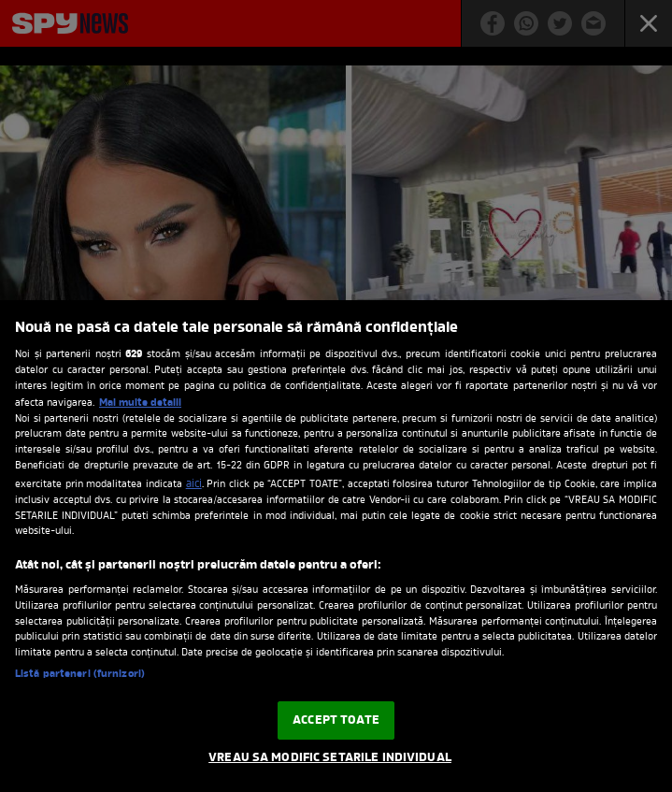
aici (194, 484)
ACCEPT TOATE (336, 720)
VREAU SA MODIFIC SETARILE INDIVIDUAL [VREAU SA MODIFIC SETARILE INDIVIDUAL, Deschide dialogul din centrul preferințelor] (330, 758)
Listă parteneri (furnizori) (80, 675)
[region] (336, 546)
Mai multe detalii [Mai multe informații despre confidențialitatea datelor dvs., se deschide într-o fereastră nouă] (140, 403)
